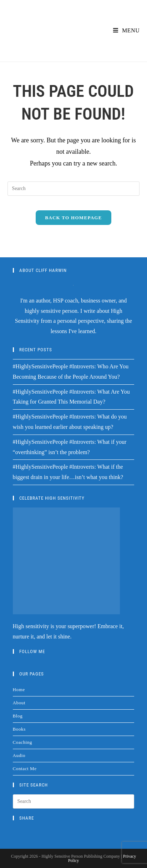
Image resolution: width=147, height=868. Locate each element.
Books (19, 729)
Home (19, 690)
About (19, 703)
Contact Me (25, 769)
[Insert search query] (74, 189)
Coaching (23, 742)
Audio (19, 755)
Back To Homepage (73, 218)
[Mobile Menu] (126, 30)
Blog (18, 716)
